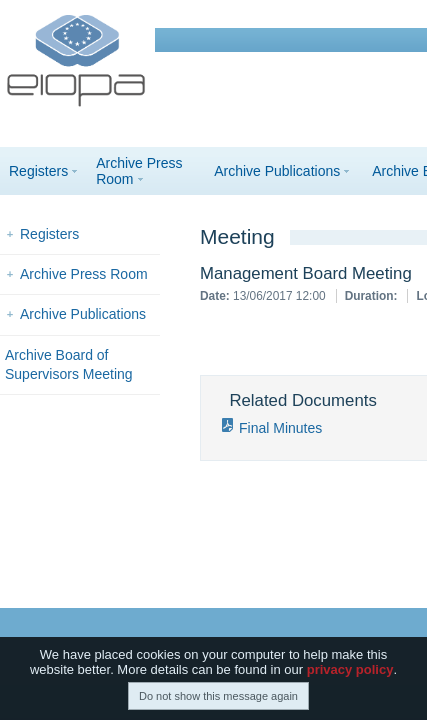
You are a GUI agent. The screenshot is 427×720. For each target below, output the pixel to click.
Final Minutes (280, 428)
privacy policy (350, 669)
